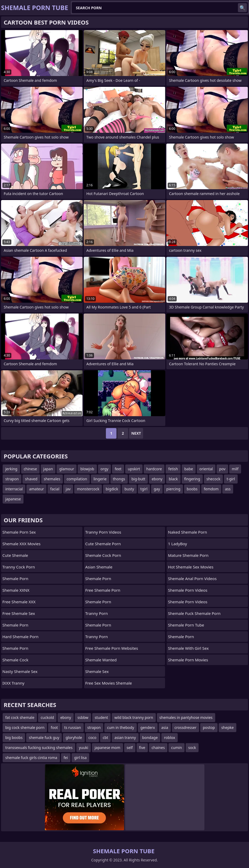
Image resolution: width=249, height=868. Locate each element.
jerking (11, 469)
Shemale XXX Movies (21, 544)
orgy (105, 469)
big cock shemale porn (25, 727)
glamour (67, 469)
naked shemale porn (187, 532)
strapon (12, 479)
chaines (158, 748)
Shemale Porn (15, 578)
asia (165, 727)
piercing (173, 489)
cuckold (47, 717)
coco (92, 737)
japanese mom (107, 748)
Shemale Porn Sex (19, 532)
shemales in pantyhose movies (186, 717)
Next (136, 433)
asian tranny (125, 737)
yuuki (84, 748)
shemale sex (97, 671)
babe (189, 469)
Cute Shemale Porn (103, 544)
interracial (14, 489)
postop (209, 727)
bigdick (112, 489)
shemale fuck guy (44, 737)
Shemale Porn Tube (186, 625)
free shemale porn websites (112, 648)
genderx (148, 727)
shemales (52, 479)
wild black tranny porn (134, 717)
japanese (13, 499)
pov (222, 469)
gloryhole (74, 737)
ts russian (72, 727)
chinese (30, 469)
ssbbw (83, 717)
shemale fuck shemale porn (194, 613)
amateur (36, 489)
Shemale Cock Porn (103, 555)
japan (48, 469)
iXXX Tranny (13, 683)
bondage (150, 737)
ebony (157, 479)
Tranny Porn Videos (103, 532)
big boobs (14, 737)
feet (118, 469)
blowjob (87, 469)
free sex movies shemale (109, 683)
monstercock (88, 489)
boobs (192, 489)
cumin (177, 748)
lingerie (100, 479)
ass (228, 489)
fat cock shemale (20, 717)
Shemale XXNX (16, 590)
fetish (173, 469)
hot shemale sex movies (191, 567)
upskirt (134, 469)
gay (157, 489)
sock (192, 748)
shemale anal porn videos (192, 578)
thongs (119, 479)
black (173, 479)
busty (129, 489)
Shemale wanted (101, 660)
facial (55, 489)
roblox (170, 737)
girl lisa (80, 758)
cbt (105, 737)
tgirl (144, 489)
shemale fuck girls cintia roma (31, 758)
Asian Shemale (99, 567)
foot (54, 727)
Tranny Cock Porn (19, 567)
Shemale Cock (15, 660)
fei (66, 758)
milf (235, 469)
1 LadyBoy (177, 544)
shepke (227, 727)
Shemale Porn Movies (188, 660)
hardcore (154, 469)
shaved (31, 479)
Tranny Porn (97, 613)
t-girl (231, 479)
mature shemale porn (188, 555)
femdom (211, 489)
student (102, 717)
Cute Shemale (15, 555)
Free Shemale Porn (103, 590)
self (130, 748)
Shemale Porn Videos (188, 590)
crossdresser (185, 727)
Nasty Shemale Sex (20, 671)
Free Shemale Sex (19, 613)
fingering (192, 479)
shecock (213, 479)
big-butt (138, 479)
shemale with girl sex (188, 648)
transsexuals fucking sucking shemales (39, 748)
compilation (77, 479)
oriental (206, 469)
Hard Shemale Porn (20, 637)
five (142, 748)
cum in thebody (120, 727)
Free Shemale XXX (19, 602)
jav (68, 489)
